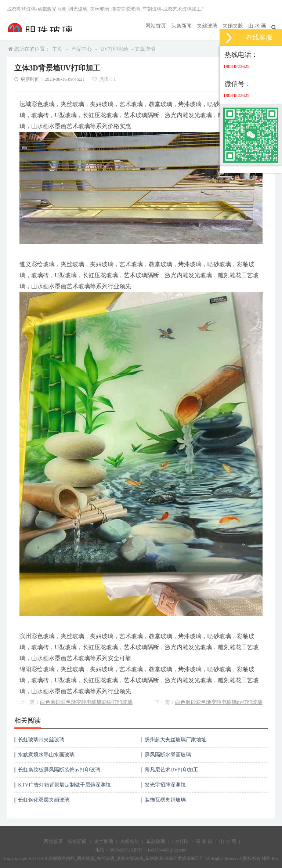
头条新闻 (181, 26)
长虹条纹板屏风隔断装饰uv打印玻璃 (59, 770)
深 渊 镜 (204, 841)
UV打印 (180, 841)
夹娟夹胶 (233, 26)
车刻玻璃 (156, 841)
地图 (266, 858)
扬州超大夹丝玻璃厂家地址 (176, 740)
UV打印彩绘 (115, 49)
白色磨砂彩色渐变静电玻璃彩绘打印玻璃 (86, 702)
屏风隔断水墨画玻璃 (168, 755)
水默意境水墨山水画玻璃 (46, 755)
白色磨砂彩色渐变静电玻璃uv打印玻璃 (219, 702)
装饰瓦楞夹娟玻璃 (165, 800)
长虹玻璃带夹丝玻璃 (41, 740)
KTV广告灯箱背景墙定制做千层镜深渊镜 (64, 785)
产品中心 (82, 49)
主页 (57, 49)
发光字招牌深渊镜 (165, 785)
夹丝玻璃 (207, 26)
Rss (275, 858)
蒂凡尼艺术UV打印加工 (171, 770)
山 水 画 (257, 26)
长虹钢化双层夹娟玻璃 (44, 800)
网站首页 (156, 26)
